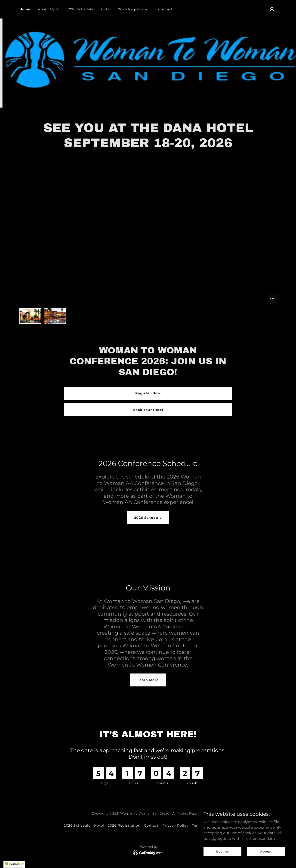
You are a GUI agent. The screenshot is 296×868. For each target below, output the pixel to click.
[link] (148, 852)
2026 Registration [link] (134, 9)
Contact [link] (165, 9)
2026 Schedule (148, 518)
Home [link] (25, 9)
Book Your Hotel (148, 410)
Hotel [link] (106, 9)
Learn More (148, 680)
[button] (49, 9)
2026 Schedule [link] (80, 9)
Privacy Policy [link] (175, 825)
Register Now (148, 393)
